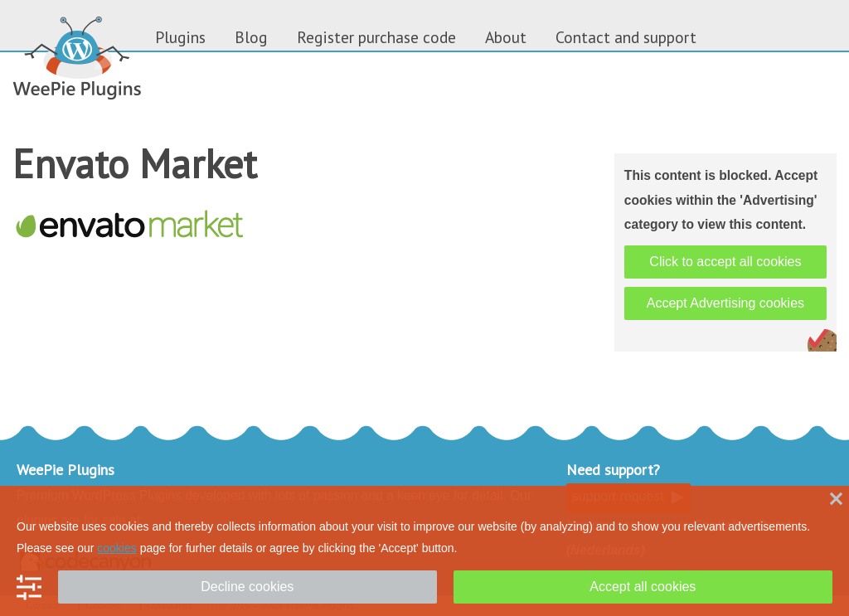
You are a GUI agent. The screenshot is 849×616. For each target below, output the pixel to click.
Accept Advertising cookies (725, 303)
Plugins (180, 37)
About (506, 37)
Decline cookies (247, 587)
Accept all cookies (643, 587)
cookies (116, 548)
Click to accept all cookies (725, 262)
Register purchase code (376, 37)
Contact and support (626, 37)
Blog (251, 37)
